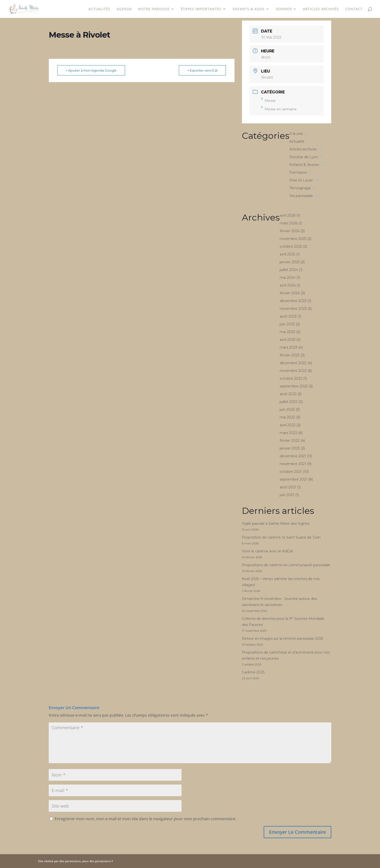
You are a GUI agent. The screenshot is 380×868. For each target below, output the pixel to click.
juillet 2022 (289, 402)
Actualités (99, 9)
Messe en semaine (279, 109)
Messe (269, 101)
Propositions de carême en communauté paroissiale (286, 565)
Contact (354, 9)
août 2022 (288, 394)
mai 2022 (287, 417)
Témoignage (300, 188)
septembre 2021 (293, 479)
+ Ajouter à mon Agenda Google (91, 70)
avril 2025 (287, 254)
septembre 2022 (294, 386)
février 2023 (290, 355)
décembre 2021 (293, 456)
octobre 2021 (291, 472)
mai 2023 (287, 332)
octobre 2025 (291, 246)
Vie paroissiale (301, 196)
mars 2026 (289, 223)
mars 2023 (289, 347)
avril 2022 (288, 425)
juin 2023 (287, 324)
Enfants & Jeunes (304, 165)
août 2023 (288, 316)
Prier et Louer (301, 180)
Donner (284, 9)
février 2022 (290, 441)
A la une (296, 134)
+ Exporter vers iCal (202, 70)
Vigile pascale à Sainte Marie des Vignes (276, 524)
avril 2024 (288, 285)
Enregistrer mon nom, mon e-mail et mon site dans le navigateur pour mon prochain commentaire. (145, 819)
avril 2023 (288, 340)
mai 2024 (288, 278)
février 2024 (290, 293)
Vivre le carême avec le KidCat (268, 551)
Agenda (124, 9)
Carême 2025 (253, 672)
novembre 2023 (293, 309)
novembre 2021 (293, 464)
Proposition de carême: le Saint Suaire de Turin (281, 537)
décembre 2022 (293, 363)
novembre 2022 (293, 371)
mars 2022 (289, 433)
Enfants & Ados (249, 9)
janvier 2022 (290, 448)
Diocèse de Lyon (304, 157)
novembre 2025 (293, 239)
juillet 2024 (289, 270)
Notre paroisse (154, 9)
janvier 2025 (290, 262)
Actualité (297, 141)
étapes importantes (201, 9)
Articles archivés (321, 9)
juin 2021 (287, 495)
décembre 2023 (293, 301)
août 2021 (288, 487)
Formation (298, 172)
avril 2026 (288, 215)
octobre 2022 (291, 378)
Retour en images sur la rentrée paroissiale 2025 (282, 639)
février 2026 (290, 231)
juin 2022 (287, 409)
